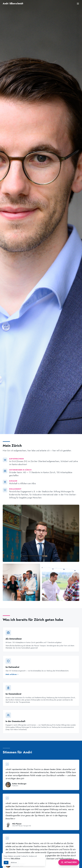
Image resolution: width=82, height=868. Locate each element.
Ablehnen (14, 863)
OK (6, 863)
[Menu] (78, 4)
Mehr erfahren (15, 858)
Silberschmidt (13, 4)
